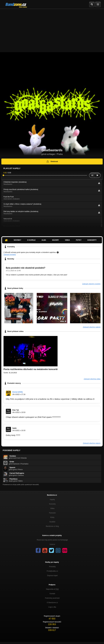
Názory (56, 240)
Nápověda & (52, 589)
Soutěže (52, 522)
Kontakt (52, 594)
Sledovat (52, 162)
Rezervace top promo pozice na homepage (52, 540)
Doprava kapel (52, 576)
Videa (67, 240)
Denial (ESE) (18, 392)
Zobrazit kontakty (10, 255)
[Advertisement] (52, 29)
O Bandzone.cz (52, 603)
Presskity (52, 567)
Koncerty (92, 240)
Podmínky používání (52, 598)
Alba (44, 240)
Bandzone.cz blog (52, 526)
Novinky (18, 240)
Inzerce (52, 544)
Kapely (52, 500)
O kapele (31, 240)
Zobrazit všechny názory (92, 443)
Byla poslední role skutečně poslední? (26, 268)
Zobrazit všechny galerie (92, 327)
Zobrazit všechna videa (92, 379)
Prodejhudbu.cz (52, 571)
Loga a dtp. (52, 607)
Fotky (79, 240)
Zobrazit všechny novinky (91, 284)
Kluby (52, 517)
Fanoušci (52, 513)
